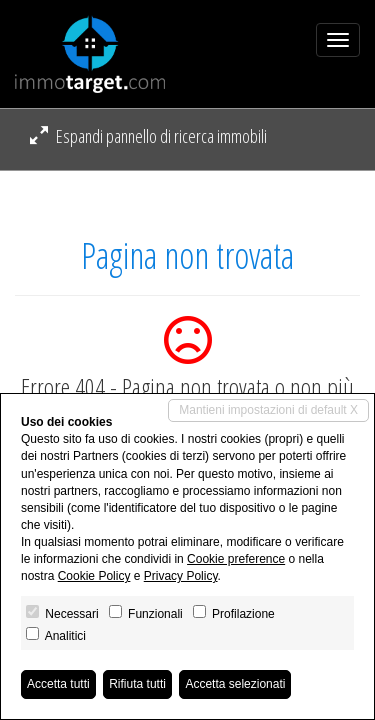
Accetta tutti (58, 684)
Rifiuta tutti (137, 684)
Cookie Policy (94, 576)
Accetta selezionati (235, 684)
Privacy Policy (181, 576)
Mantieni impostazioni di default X (268, 410)
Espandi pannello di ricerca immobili (148, 136)
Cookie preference (236, 559)
